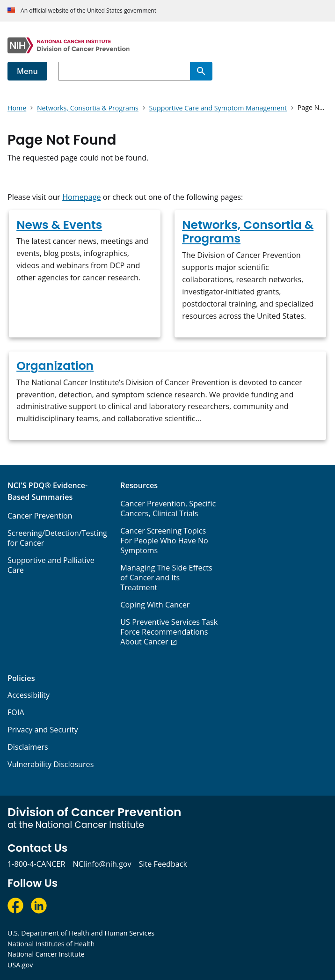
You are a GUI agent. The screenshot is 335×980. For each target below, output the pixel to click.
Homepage (81, 197)
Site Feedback (163, 864)
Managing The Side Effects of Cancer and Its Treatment (166, 578)
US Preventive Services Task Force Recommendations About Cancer (169, 632)
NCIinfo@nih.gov (102, 864)
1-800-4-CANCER (36, 864)
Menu (27, 71)
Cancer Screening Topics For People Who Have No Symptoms (164, 541)
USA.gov (20, 965)
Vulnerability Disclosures (51, 764)
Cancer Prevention (40, 516)
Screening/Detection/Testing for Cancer (57, 538)
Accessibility (29, 695)
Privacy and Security (43, 730)
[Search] (201, 71)
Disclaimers (28, 747)
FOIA (16, 712)
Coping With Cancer (155, 605)
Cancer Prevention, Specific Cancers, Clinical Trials (168, 508)
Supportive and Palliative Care (51, 565)
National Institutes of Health (51, 944)
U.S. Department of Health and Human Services (81, 933)
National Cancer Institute (46, 954)
